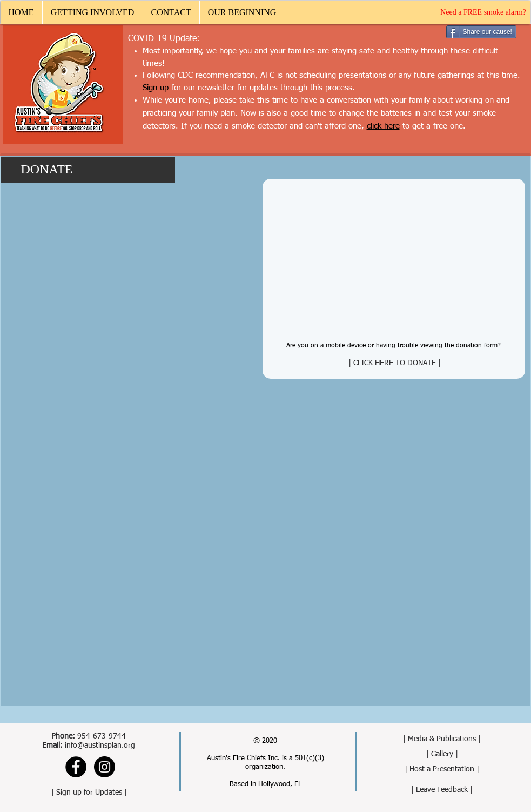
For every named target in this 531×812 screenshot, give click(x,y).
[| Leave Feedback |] (442, 790)
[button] (92, 12)
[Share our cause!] (481, 32)
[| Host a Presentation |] (442, 770)
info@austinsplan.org (100, 746)
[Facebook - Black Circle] (76, 767)
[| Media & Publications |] (442, 739)
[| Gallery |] (442, 754)
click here (383, 126)
